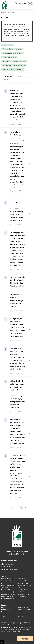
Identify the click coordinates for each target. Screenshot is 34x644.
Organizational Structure (24, 610)
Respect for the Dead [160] (8, 594)
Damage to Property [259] (8, 579)
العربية (21, 4)
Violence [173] (21, 579)
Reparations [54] (6, 590)
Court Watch (5, 614)
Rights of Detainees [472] (8, 596)
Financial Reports (22, 614)
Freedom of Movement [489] (9, 592)
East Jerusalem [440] (23, 594)
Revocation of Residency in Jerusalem (14, 61)
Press (3, 612)
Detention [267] (22, 581)
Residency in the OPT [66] (24, 592)
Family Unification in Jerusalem (12, 49)
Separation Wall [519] (23, 590)
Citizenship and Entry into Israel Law (14, 65)
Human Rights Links (23, 607)
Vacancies (20, 616)
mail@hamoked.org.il (13, 570)
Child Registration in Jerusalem (13, 53)
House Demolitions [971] (8, 599)
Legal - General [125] (23, 583)
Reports (3, 607)
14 (29, 508)
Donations (20, 612)
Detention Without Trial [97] (8, 585)
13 (25, 508)
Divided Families (8, 45)
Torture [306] (5, 588)
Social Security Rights (9, 57)
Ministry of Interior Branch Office (13, 69)
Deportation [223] (22, 596)
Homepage (4, 13)
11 (17, 508)
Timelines (4, 616)
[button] (17, 78)
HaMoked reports (6, 610)
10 (13, 508)
